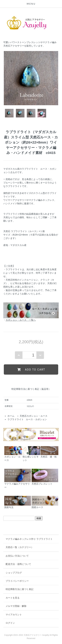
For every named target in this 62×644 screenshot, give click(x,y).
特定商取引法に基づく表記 (20, 589)
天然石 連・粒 (49, 452)
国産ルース (45, 502)
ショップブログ (14, 573)
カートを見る (13, 598)
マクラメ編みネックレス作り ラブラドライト (29, 539)
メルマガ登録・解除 (16, 606)
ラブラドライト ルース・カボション (27, 419)
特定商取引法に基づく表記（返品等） (31, 389)
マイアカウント (14, 615)
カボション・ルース (13, 454)
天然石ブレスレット (45, 477)
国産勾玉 (18, 502)
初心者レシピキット (31, 454)
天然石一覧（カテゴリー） (20, 547)
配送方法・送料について (18, 564)
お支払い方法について (17, 556)
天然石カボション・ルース (34, 416)
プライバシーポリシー (17, 581)
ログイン (10, 623)
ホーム (11, 416)
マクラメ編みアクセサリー (18, 479)
